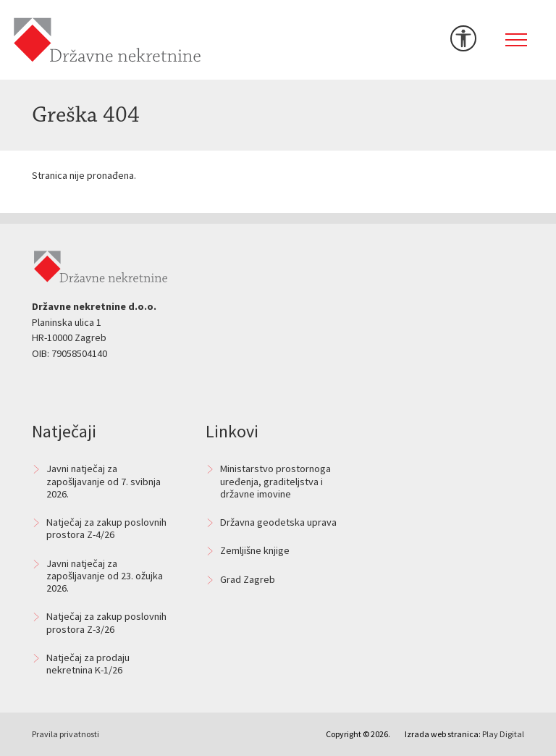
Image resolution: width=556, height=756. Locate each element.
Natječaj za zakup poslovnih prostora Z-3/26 (106, 622)
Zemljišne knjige (255, 550)
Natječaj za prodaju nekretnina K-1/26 (88, 664)
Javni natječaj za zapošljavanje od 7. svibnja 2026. (104, 481)
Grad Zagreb (248, 579)
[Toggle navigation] (516, 40)
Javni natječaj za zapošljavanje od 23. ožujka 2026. (105, 576)
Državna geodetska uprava (278, 522)
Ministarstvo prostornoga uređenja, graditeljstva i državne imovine (275, 481)
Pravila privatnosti (66, 734)
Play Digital (503, 734)
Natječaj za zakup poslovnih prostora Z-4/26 (106, 528)
